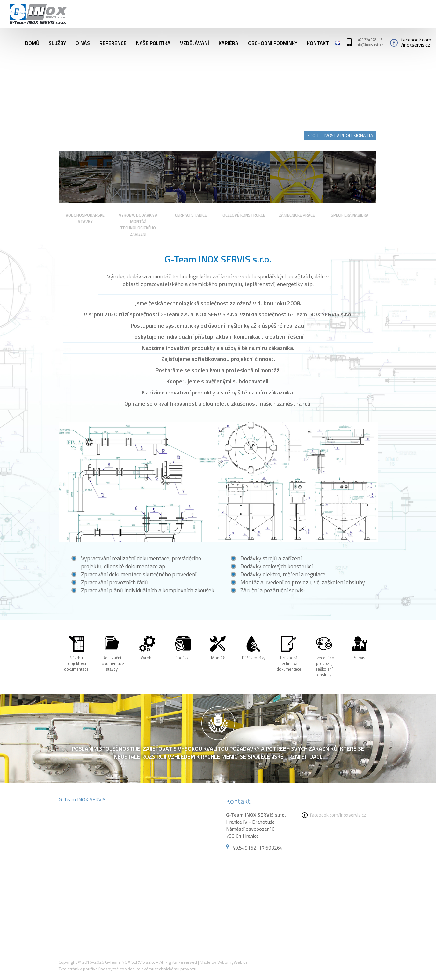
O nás (83, 42)
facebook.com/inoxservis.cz (338, 815)
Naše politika (153, 42)
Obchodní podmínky (273, 42)
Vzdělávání (195, 42)
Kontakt (318, 42)
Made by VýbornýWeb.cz (224, 962)
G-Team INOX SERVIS (82, 799)
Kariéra (229, 42)
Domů (32, 42)
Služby (57, 42)
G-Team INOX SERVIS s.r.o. (130, 962)
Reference (113, 42)
